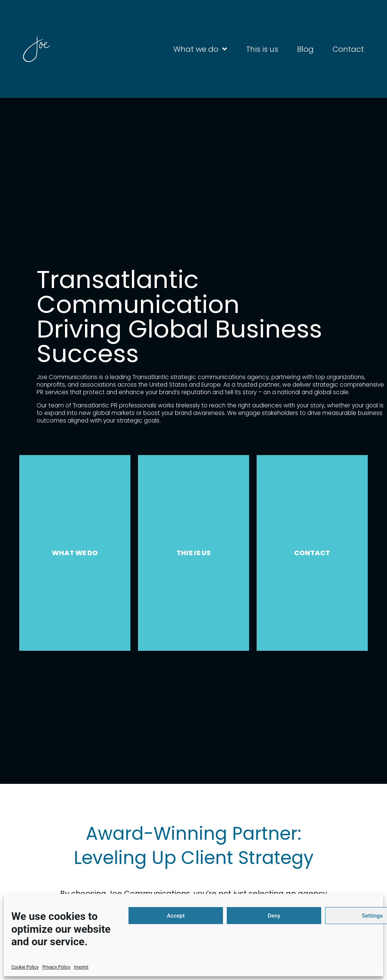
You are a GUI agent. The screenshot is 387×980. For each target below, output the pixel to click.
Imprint (81, 967)
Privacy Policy (56, 967)
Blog (305, 49)
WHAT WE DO (75, 553)
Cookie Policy (25, 967)
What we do (200, 49)
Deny (274, 916)
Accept (176, 916)
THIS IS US (193, 553)
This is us (262, 49)
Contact (348, 49)
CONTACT (312, 553)
